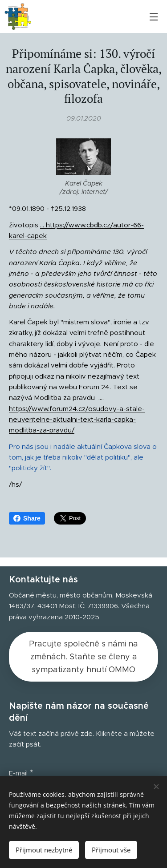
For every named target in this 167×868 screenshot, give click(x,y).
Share (27, 518)
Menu (154, 17)
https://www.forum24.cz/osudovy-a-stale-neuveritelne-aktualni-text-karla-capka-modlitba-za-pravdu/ (77, 419)
